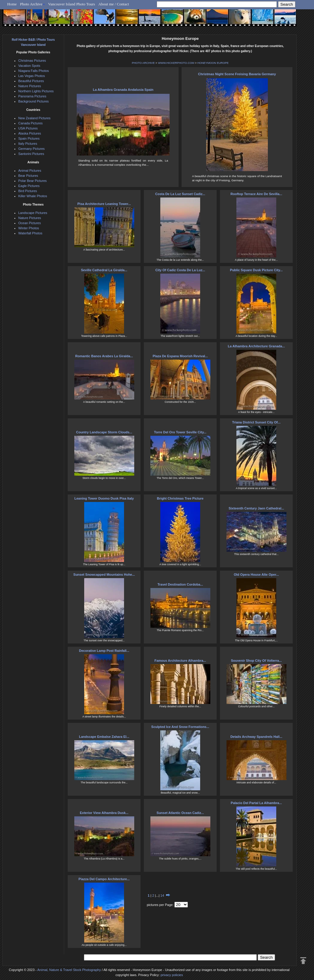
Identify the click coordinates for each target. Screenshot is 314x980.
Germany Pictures (31, 149)
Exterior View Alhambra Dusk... (104, 813)
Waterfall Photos (30, 233)
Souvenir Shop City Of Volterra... (256, 661)
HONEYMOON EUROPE (213, 63)
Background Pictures (34, 101)
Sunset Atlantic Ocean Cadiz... (180, 813)
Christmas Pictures (32, 61)
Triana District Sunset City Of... (256, 422)
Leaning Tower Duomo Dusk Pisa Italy (104, 498)
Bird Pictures (28, 191)
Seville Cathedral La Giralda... (104, 270)
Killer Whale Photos (33, 196)
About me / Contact (114, 4)
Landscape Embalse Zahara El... (104, 737)
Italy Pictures (28, 144)
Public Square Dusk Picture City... (256, 270)
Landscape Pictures (33, 213)
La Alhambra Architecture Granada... (256, 346)
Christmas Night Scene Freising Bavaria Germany (237, 74)
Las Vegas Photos (32, 76)
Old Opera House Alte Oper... (256, 575)
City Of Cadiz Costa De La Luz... (180, 270)
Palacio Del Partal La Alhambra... (256, 803)
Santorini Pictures (31, 154)
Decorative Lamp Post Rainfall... (104, 651)
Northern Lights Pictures (36, 91)
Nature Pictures (30, 86)
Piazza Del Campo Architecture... (104, 879)
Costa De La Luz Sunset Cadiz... (180, 194)
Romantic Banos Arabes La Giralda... (104, 356)
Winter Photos (29, 228)
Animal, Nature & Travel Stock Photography (69, 970)
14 (162, 895)
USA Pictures (28, 128)
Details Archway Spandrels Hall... (256, 737)
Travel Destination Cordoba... (180, 584)
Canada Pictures (30, 123)
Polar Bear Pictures (33, 181)
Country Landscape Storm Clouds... (104, 432)
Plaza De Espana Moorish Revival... (180, 356)
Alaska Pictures (30, 133)
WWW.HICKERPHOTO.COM (176, 63)
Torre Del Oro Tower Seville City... (180, 432)
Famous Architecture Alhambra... (180, 661)
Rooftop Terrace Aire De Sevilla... (256, 194)
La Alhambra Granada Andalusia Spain (123, 90)
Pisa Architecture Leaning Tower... (104, 204)
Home (12, 4)
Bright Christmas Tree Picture (180, 498)
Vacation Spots (29, 66)
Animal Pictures (30, 171)
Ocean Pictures (30, 223)
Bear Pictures (28, 176)
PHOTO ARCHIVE (143, 63)
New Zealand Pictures (34, 118)
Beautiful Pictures (31, 81)
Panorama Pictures (32, 96)
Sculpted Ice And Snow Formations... (180, 727)
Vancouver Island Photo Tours (72, 4)
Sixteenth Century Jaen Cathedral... (256, 508)
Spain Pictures (29, 138)
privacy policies (172, 975)
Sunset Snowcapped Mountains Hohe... (104, 575)
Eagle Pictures (29, 186)
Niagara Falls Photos (34, 71)
